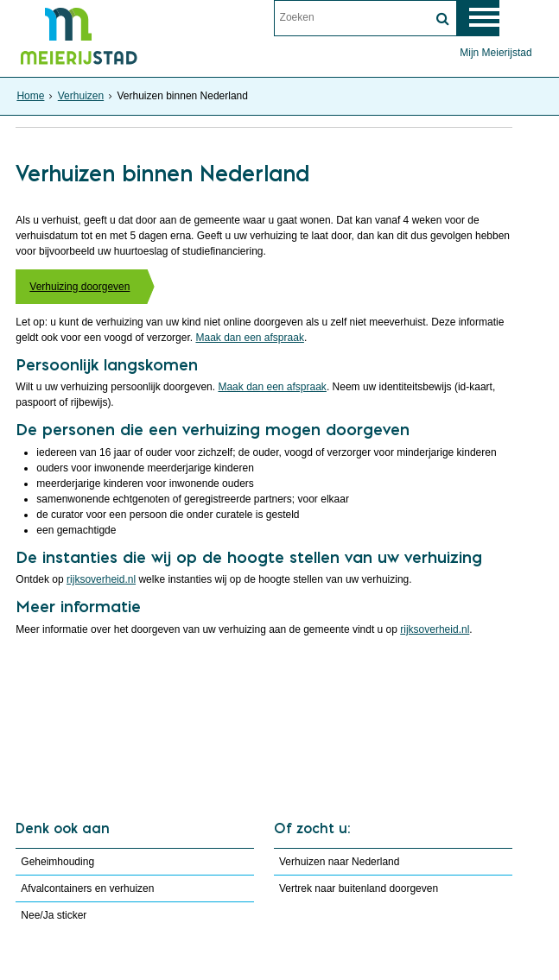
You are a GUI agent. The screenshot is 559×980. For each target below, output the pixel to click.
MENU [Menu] (527, 18)
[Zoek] (443, 19)
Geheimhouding (57, 862)
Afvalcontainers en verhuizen (87, 888)
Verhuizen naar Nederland (337, 862)
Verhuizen (81, 96)
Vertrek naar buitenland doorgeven (357, 888)
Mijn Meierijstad (495, 53)
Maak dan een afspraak (249, 338)
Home (30, 96)
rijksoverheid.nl (101, 579)
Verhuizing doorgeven (79, 287)
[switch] (482, 18)
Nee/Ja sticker (54, 915)
